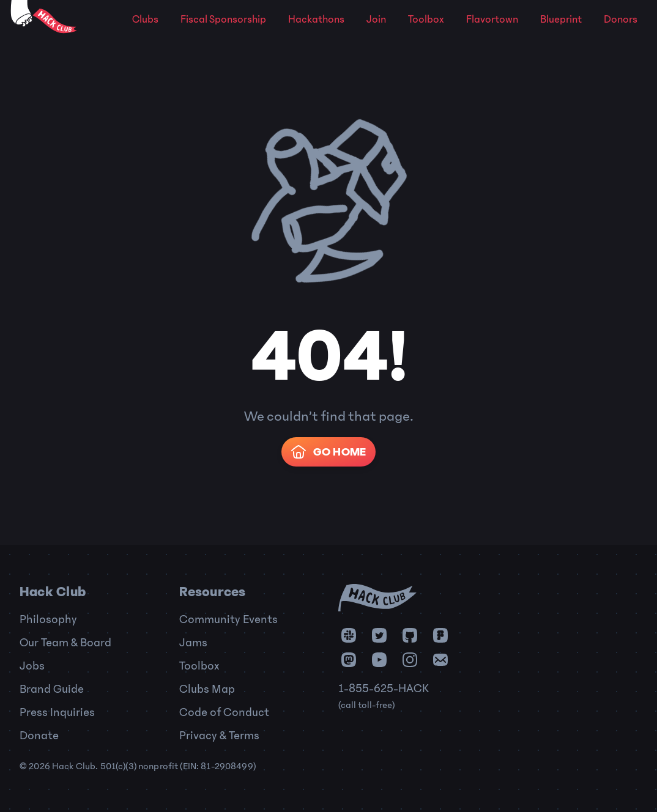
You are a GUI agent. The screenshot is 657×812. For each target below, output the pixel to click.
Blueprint (561, 20)
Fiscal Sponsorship (223, 20)
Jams (193, 643)
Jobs (32, 666)
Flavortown (492, 20)
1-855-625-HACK (384, 688)
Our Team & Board (65, 643)
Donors (621, 20)
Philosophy (48, 619)
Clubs (145, 20)
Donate (39, 736)
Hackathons (316, 20)
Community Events (228, 619)
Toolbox (426, 20)
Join (376, 20)
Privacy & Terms (219, 736)
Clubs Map (207, 689)
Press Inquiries (57, 712)
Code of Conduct (224, 712)
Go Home (327, 452)
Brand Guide (52, 689)
